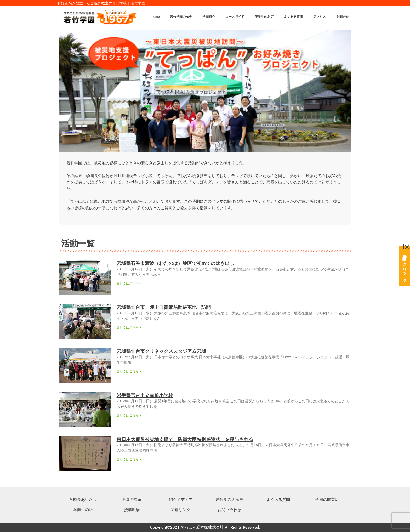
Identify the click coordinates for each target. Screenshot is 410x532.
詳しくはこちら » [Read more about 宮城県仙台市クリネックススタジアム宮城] (129, 371)
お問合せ (343, 17)
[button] (407, 245)
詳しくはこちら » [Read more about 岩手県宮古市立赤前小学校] (129, 415)
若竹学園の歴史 (181, 17)
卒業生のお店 (264, 17)
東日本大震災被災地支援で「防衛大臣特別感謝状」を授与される (185, 439)
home (156, 17)
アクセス (320, 17)
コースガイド (235, 17)
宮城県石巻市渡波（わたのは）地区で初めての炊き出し (175, 263)
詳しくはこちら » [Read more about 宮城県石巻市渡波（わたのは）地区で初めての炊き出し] (129, 284)
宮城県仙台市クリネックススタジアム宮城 (161, 351)
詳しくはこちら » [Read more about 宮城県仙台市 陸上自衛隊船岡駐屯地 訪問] (129, 327)
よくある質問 (293, 17)
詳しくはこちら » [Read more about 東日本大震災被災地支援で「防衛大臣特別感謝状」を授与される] (129, 459)
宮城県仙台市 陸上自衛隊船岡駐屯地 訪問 (164, 307)
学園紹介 (209, 17)
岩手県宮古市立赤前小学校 (145, 395)
